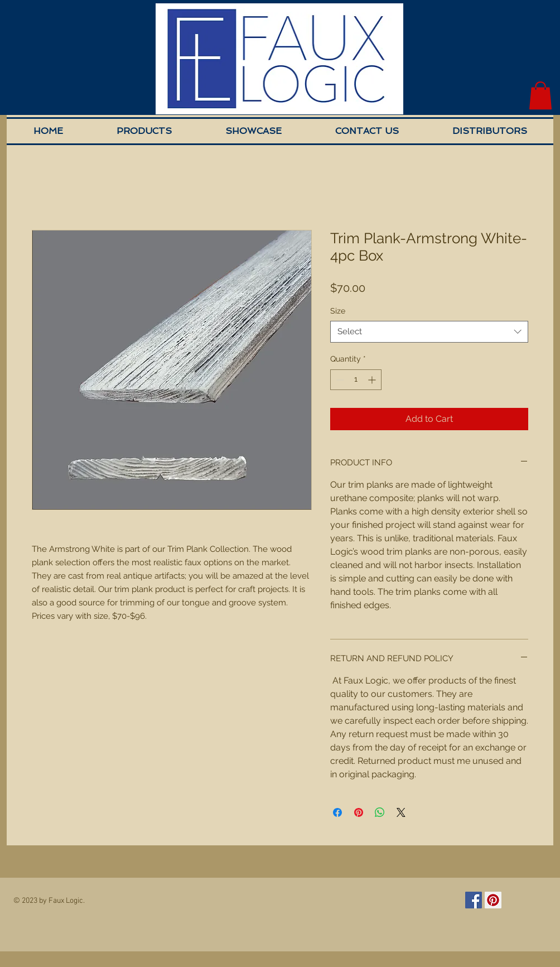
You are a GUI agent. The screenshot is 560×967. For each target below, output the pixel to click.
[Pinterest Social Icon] (493, 900)
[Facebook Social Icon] (474, 900)
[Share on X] (401, 812)
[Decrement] (339, 380)
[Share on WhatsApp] (380, 812)
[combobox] (429, 332)
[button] (540, 95)
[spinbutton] (356, 380)
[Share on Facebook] (337, 812)
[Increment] (373, 380)
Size (338, 311)
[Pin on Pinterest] (359, 812)
